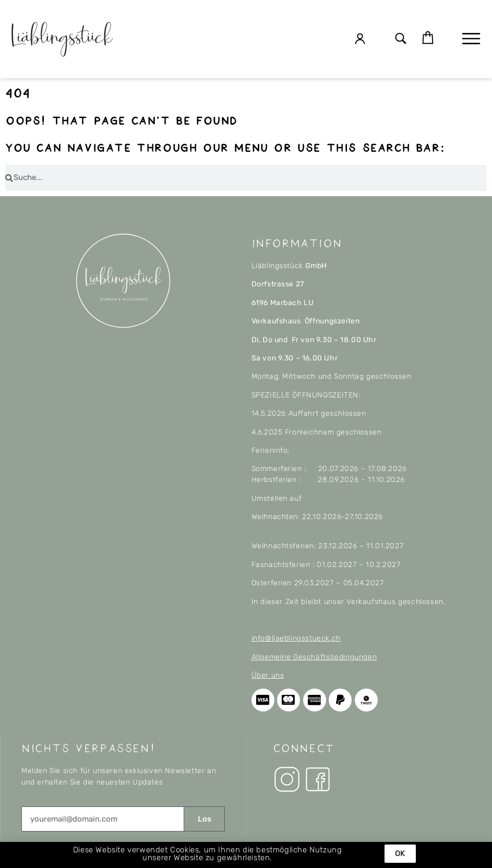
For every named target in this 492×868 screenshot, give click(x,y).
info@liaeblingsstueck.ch (296, 638)
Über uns (268, 675)
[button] (401, 39)
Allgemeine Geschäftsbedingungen (314, 657)
